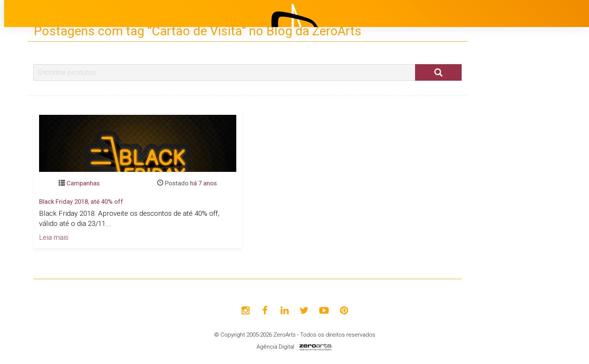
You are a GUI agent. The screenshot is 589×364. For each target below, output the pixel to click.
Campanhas (83, 183)
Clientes (523, 190)
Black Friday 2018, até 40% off (81, 202)
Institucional (529, 133)
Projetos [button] (518, 152)
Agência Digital (275, 347)
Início (518, 114)
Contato (523, 227)
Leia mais (54, 238)
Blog (517, 171)
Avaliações (527, 208)
